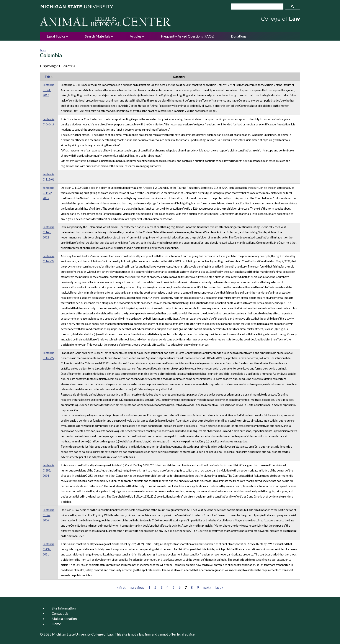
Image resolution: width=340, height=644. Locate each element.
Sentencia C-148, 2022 (49, 232)
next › (207, 587)
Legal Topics (56, 36)
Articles (136, 36)
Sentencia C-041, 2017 (49, 90)
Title (49, 77)
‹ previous (137, 587)
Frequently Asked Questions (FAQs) (188, 36)
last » (219, 587)
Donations (239, 36)
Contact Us (60, 613)
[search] (255, 7)
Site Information (64, 608)
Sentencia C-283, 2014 (49, 470)
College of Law (102, 634)
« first (121, 587)
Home (43, 50)
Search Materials (98, 36)
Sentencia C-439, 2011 (49, 549)
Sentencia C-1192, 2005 (49, 193)
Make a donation (64, 619)
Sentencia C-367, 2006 (49, 515)
